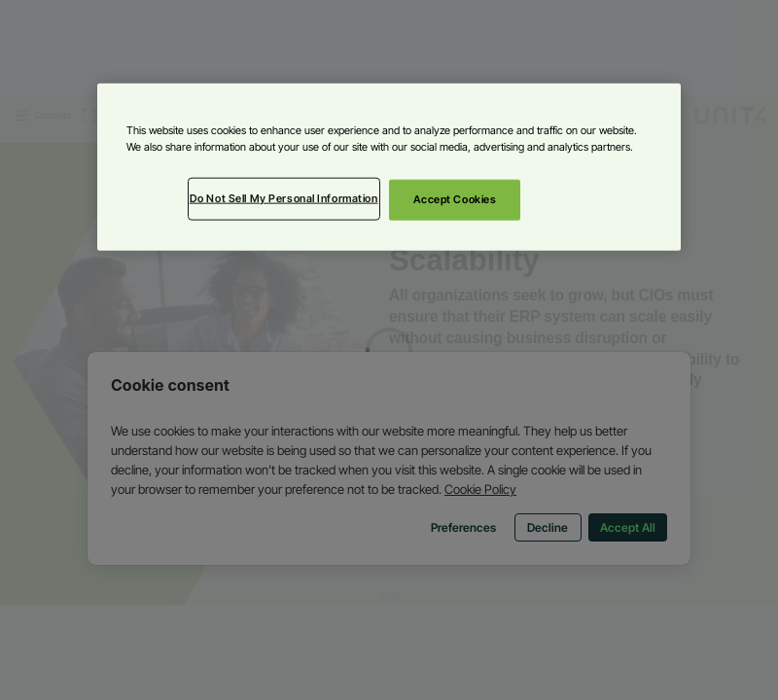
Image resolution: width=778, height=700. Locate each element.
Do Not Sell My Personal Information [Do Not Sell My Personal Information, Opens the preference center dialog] (284, 198)
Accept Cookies (455, 199)
